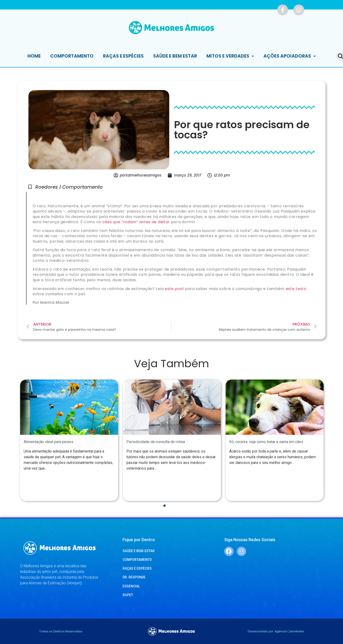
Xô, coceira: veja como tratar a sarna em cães (266, 442)
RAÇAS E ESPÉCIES (137, 568)
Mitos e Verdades (230, 56)
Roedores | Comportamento (69, 187)
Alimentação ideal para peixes (49, 442)
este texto (296, 289)
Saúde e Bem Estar (175, 56)
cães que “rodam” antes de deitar (136, 222)
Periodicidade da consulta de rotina (156, 442)
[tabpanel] (69, 440)
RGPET (128, 595)
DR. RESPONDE (134, 577)
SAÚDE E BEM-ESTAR (139, 551)
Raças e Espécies (123, 56)
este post (174, 289)
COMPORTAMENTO (137, 560)
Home (34, 56)
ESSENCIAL (131, 586)
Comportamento (72, 56)
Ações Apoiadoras (290, 56)
